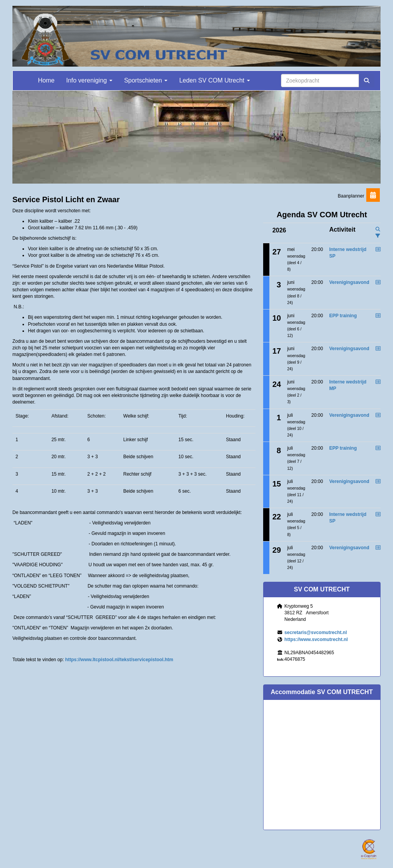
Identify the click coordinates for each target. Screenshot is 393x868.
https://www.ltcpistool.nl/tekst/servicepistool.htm (119, 660)
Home (46, 80)
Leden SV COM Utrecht (215, 80)
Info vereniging (89, 80)
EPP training (343, 316)
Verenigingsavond (349, 282)
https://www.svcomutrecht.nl (316, 639)
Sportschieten (146, 80)
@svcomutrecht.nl (316, 633)
